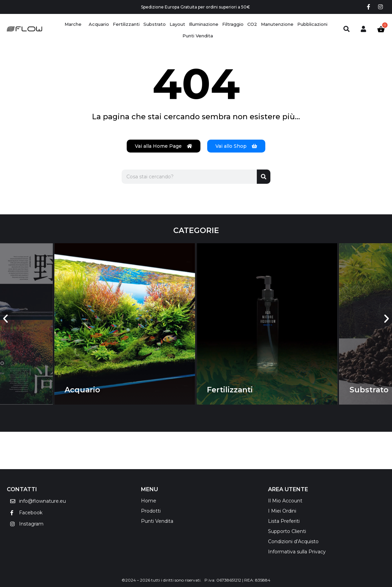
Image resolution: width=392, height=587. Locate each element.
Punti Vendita (157, 521)
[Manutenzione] (277, 24)
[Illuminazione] (204, 24)
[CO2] (252, 24)
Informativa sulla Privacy (297, 552)
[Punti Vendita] (198, 36)
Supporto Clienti (287, 531)
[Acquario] (99, 24)
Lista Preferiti (284, 521)
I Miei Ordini (282, 511)
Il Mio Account (285, 501)
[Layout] (177, 24)
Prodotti (151, 511)
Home (149, 501)
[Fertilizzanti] (126, 24)
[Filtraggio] (233, 24)
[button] (5, 319)
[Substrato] (155, 24)
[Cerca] (264, 177)
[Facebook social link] (368, 7)
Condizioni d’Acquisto (293, 541)
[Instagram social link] (381, 7)
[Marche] (73, 24)
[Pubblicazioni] (312, 24)
